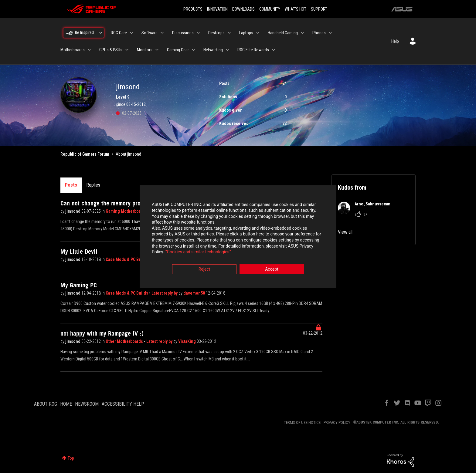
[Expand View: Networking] (227, 50)
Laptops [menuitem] (246, 33)
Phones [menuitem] (319, 33)
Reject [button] (204, 270)
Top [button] (71, 458)
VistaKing (187, 341)
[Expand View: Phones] (330, 33)
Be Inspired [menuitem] (84, 32)
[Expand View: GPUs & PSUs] (127, 50)
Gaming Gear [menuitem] (178, 50)
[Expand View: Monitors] (157, 50)
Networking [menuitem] (213, 50)
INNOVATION (217, 9)
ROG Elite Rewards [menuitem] (253, 50)
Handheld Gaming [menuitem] (283, 33)
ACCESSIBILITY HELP (123, 404)
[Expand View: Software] (162, 33)
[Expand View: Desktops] (229, 33)
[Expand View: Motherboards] (89, 50)
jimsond (73, 211)
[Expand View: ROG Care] (131, 33)
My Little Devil (79, 252)
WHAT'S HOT (296, 9)
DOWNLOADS (243, 9)
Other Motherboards (125, 341)
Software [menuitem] (150, 33)
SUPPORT (319, 9)
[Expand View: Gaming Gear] (193, 50)
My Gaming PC (79, 285)
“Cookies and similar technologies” (198, 253)
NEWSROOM (87, 404)
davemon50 (195, 293)
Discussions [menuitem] (183, 33)
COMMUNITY (270, 9)
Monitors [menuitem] (145, 50)
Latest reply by (165, 293)
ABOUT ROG (46, 404)
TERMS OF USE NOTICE (302, 422)
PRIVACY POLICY (337, 422)
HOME (66, 404)
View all (345, 232)
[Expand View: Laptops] (258, 33)
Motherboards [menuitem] (73, 50)
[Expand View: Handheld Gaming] (302, 33)
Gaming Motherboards (127, 211)
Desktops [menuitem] (216, 33)
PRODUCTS (193, 9)
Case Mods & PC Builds (127, 259)
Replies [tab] (93, 185)
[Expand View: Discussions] (198, 33)
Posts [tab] (71, 185)
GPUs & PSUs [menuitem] (111, 50)
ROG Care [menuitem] (119, 33)
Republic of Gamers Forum (85, 154)
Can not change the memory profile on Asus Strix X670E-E (134, 203)
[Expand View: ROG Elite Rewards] (274, 50)
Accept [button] (272, 270)
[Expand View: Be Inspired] (101, 33)
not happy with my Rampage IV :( (102, 333)
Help (395, 41)
